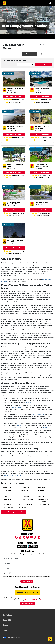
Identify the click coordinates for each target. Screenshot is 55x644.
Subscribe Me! (27, 581)
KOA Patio (47, 428)
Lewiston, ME (7, 493)
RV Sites (19, 426)
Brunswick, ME (43, 490)
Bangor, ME (42, 487)
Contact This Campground (15, 102)
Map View (45, 54)
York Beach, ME (25, 507)
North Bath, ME (43, 493)
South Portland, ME (27, 499)
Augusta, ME (25, 487)
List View (29, 54)
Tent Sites (28, 403)
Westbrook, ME (8, 507)
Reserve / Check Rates (14, 96)
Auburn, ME (7, 487)
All (18, 64)
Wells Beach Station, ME (28, 504)
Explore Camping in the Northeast (14, 512)
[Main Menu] (9, 3)
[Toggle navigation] (3, 37)
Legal (27, 630)
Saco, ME (41, 496)
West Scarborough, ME (45, 504)
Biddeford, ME (8, 490)
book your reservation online (12, 476)
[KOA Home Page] (4, 3)
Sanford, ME (7, 499)
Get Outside (27, 615)
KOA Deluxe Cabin (39, 415)
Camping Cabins (16, 407)
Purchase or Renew (27, 603)
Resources (27, 625)
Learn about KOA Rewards (34, 600)
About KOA (27, 620)
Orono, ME (7, 496)
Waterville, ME (8, 504)
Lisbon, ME (24, 493)
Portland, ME (25, 496)
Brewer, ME (24, 490)
